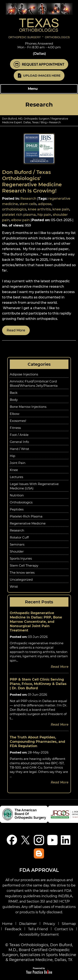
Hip (12, 456)
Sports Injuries (21, 558)
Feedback (13, 929)
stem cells (28, 204)
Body (14, 400)
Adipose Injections (24, 374)
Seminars (17, 544)
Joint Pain (18, 463)
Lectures (16, 477)
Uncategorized (21, 580)
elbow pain (20, 220)
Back (14, 393)
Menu (38, 89)
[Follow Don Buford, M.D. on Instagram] (39, 840)
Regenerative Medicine (28, 523)
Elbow (15, 414)
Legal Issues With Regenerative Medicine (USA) (34, 486)
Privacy (49, 924)
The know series (22, 572)
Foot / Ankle (19, 435)
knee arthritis (39, 209)
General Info (19, 442)
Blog (44, 122)
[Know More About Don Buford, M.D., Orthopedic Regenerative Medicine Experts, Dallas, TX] (39, 21)
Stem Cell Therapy (24, 565)
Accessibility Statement (39, 934)
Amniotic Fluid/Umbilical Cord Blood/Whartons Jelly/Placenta (34, 383)
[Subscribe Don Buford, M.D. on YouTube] (53, 840)
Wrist (14, 587)
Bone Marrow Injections (28, 407)
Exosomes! (18, 421)
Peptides (17, 509)
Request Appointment (43, 64)
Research (28, 199)
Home (7, 924)
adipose (45, 204)
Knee (14, 470)
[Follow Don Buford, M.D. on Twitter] (25, 840)
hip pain (44, 215)
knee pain (61, 209)
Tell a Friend (38, 929)
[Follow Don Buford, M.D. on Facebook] (12, 840)
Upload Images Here (42, 75)
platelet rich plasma (19, 215)
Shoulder (17, 551)
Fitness (15, 428)
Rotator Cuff (19, 537)
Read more (16, 330)
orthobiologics (14, 209)
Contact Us (64, 929)
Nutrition (17, 495)
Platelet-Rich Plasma (26, 516)
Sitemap (69, 924)
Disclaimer (28, 924)
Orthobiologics (21, 502)
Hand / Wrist (19, 449)
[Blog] (39, 853)
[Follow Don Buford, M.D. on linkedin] (66, 840)
